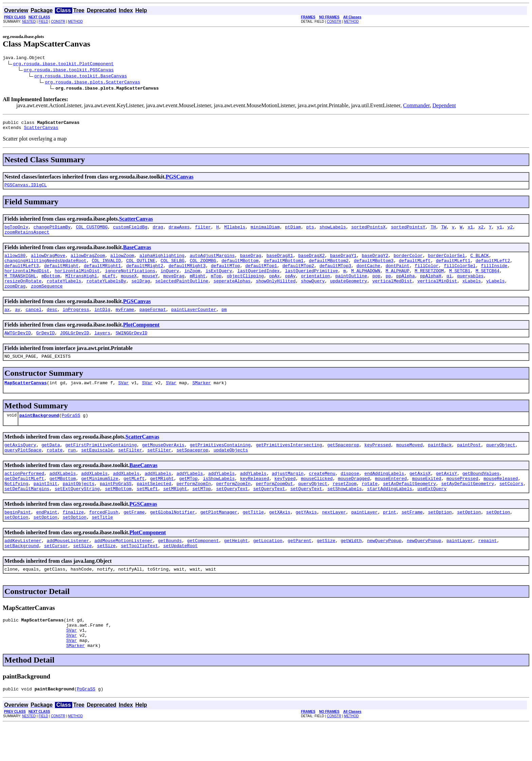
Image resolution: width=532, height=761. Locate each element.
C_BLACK (480, 262)
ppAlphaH (431, 287)
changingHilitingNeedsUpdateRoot (45, 268)
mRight (198, 287)
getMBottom (63, 501)
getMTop (188, 501)
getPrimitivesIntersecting (289, 464)
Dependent (444, 106)
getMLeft (134, 501)
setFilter (130, 470)
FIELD (43, 22)
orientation (316, 287)
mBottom (51, 287)
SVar (123, 400)
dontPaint (397, 275)
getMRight (162, 501)
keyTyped (285, 501)
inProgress (76, 323)
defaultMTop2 (298, 275)
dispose (350, 495)
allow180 (15, 262)
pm (224, 323)
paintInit (45, 507)
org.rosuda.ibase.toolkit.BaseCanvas (81, 77)
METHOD (75, 22)
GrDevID (46, 348)
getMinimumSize (100, 501)
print (390, 537)
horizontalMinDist (77, 281)
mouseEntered (391, 501)
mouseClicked (317, 501)
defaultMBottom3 (374, 268)
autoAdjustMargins (212, 262)
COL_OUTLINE (141, 268)
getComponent (203, 568)
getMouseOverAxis (163, 464)
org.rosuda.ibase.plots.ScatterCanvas (92, 83)
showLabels (332, 232)
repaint (487, 568)
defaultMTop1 (261, 275)
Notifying (16, 507)
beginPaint (18, 537)
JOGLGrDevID (75, 348)
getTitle (253, 537)
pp (388, 287)
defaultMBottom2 (329, 268)
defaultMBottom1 (284, 268)
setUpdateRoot (180, 574)
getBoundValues (481, 495)
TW (444, 232)
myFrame (125, 323)
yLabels (496, 293)
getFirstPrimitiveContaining (101, 464)
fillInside (494, 275)
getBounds (170, 568)
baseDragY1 (343, 262)
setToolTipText (139, 574)
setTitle (102, 543)
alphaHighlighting (162, 262)
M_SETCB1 (460, 281)
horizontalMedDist (27, 281)
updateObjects (231, 470)
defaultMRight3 (187, 275)
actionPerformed (24, 495)
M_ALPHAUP (397, 281)
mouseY (150, 287)
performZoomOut (274, 507)
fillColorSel (460, 275)
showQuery (313, 293)
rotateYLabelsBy (106, 293)
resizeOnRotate (23, 293)
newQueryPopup (384, 568)
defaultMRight (61, 275)
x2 (481, 232)
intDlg (102, 323)
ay (18, 323)
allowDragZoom (88, 262)
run (72, 470)
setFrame (412, 537)
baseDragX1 (280, 262)
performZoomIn (194, 507)
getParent (300, 568)
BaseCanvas (137, 253)
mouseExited (426, 501)
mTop (216, 287)
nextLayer (334, 537)
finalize (73, 537)
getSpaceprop (343, 464)
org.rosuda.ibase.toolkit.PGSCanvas (69, 71)
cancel (33, 323)
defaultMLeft (415, 268)
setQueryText (232, 513)
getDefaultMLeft (24, 501)
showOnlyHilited (276, 293)
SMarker (202, 400)
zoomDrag (15, 299)
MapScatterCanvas (26, 400)
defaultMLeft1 (453, 268)
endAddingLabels (384, 495)
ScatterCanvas (41, 130)
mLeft (109, 287)
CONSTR (58, 22)
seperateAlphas (232, 293)
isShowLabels (219, 501)
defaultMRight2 (145, 275)
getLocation (268, 568)
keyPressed (378, 464)
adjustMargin (288, 495)
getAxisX (420, 495)
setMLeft (147, 513)
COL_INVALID (106, 268)
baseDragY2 (375, 262)
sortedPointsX (368, 232)
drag (158, 232)
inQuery (170, 281)
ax (7, 323)
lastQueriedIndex (259, 281)
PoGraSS (71, 433)
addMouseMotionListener (123, 568)
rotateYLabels (64, 293)
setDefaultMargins (27, 513)
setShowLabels (345, 513)
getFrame (134, 537)
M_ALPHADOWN (366, 281)
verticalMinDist (437, 293)
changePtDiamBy (52, 232)
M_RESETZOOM (429, 281)
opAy (290, 287)
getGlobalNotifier (173, 537)
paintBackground (39, 433)
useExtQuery (432, 513)
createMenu (322, 495)
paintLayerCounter (194, 323)
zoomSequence (47, 299)
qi (449, 287)
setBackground (22, 574)
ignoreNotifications (130, 281)
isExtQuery (219, 281)
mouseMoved (410, 464)
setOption (440, 537)
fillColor (426, 275)
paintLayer (364, 537)
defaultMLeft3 (22, 275)
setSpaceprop (192, 470)
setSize (83, 574)
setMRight (175, 513)
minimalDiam (265, 232)
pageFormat (153, 323)
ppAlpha (406, 287)
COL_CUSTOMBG (92, 232)
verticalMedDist (392, 293)
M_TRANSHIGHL (20, 287)
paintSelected (154, 507)
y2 (510, 232)
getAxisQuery (20, 464)
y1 (499, 232)
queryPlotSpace (23, 470)
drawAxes (179, 232)
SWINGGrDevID (132, 348)
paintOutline (351, 287)
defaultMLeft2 (493, 268)
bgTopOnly (16, 232)
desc (52, 323)
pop (376, 287)
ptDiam (293, 232)
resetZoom (344, 507)
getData (51, 464)
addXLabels (63, 495)
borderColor (408, 262)
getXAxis (280, 537)
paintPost (469, 464)
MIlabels (235, 232)
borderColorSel (446, 262)
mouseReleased (501, 501)
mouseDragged (354, 501)
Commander (416, 106)
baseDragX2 (311, 262)
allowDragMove (48, 262)
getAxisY (446, 495)
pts (310, 232)
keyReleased (254, 501)
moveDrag (174, 287)
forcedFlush (104, 537)
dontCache (368, 275)
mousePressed (462, 501)
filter (203, 232)
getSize (326, 568)
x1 (470, 232)
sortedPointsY (408, 232)
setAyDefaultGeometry (468, 507)
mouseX (129, 287)
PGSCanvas (179, 180)
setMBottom (118, 513)
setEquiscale (97, 470)
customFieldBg (130, 232)
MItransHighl (81, 287)
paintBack (440, 464)
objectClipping (245, 287)
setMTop (202, 513)
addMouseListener (68, 568)
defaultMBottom (240, 268)
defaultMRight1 (102, 275)
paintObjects (79, 507)
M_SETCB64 (488, 281)
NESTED (29, 22)
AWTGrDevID (18, 348)
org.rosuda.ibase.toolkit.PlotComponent (63, 64)
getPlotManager (219, 537)
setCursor (56, 574)
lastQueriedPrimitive (311, 281)
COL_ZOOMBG (203, 268)
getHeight (236, 568)
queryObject (501, 464)
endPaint (47, 537)
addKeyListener (23, 568)
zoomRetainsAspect (27, 238)
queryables (470, 287)
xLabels (472, 293)
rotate (55, 470)
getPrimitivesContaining (220, 464)
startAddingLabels (390, 513)
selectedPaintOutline (182, 293)
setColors (511, 507)
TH (433, 232)
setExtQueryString (77, 513)
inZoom (192, 281)
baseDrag (250, 262)
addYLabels (190, 495)
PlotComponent (141, 339)
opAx (274, 287)
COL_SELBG (172, 268)
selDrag (141, 293)
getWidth (351, 568)
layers (102, 348)
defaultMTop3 (335, 275)
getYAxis (306, 537)
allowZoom (122, 262)
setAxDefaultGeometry (410, 507)
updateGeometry (349, 293)
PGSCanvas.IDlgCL (26, 189)
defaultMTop (225, 275)
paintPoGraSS (116, 507)
